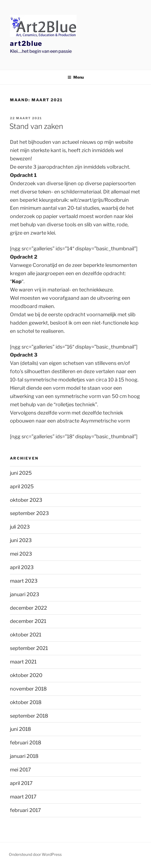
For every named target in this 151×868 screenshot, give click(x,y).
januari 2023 (25, 594)
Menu (76, 77)
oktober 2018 (26, 702)
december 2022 (28, 608)
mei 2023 (21, 554)
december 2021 (28, 621)
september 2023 (29, 513)
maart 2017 (23, 797)
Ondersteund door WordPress (35, 854)
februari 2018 (26, 743)
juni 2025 (21, 473)
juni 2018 (20, 729)
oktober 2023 (26, 500)
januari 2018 (24, 756)
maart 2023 (24, 581)
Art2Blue (26, 43)
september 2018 (29, 716)
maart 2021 (23, 662)
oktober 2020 (26, 675)
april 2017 (21, 783)
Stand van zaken (36, 126)
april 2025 (22, 486)
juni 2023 (21, 540)
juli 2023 (20, 527)
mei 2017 (20, 770)
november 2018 (28, 689)
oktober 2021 (26, 635)
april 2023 (22, 567)
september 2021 (29, 648)
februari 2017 (25, 810)
